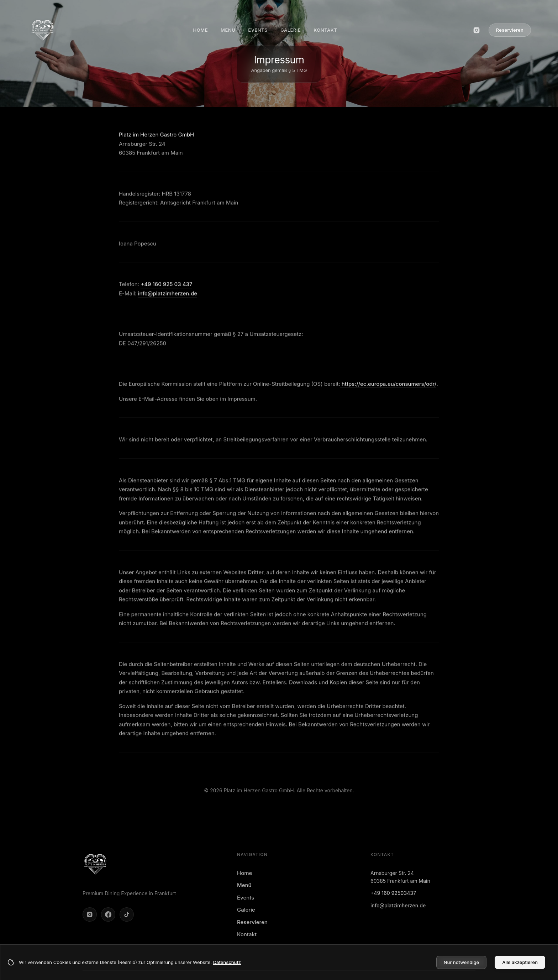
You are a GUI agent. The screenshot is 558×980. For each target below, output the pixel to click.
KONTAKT (325, 30)
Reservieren (510, 30)
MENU (228, 30)
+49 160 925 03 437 (166, 287)
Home (244, 873)
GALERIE (291, 30)
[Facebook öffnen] (108, 914)
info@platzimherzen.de (168, 296)
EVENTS (258, 30)
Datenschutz (227, 962)
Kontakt (247, 934)
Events (246, 898)
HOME (201, 30)
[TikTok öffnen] (127, 914)
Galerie (246, 910)
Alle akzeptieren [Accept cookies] (520, 962)
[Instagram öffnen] (477, 30)
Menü (244, 885)
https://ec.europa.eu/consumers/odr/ (388, 387)
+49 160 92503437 (393, 893)
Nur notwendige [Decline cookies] (461, 962)
